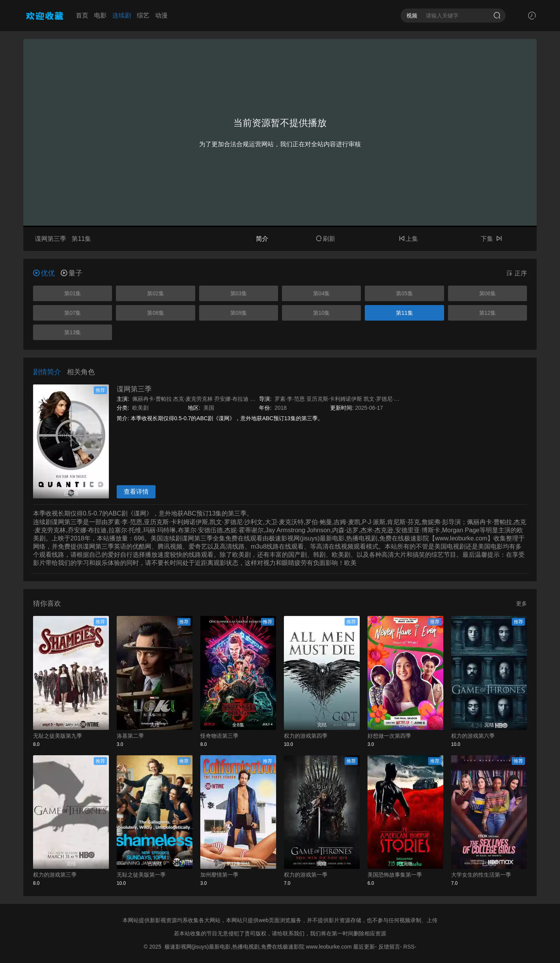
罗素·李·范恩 (290, 399)
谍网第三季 (134, 389)
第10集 (322, 313)
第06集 (488, 293)
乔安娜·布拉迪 (231, 399)
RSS (409, 947)
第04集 (322, 293)
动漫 (161, 15)
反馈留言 (389, 947)
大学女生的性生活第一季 (481, 875)
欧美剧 (140, 408)
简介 (262, 239)
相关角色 (81, 372)
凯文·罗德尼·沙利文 (387, 399)
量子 (72, 273)
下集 (491, 239)
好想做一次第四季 (389, 736)
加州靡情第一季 (219, 875)
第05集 (404, 293)
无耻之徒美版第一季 (141, 875)
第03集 (239, 293)
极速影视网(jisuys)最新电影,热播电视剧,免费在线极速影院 (234, 947)
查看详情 (136, 492)
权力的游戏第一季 (306, 875)
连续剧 (122, 15)
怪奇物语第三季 (219, 736)
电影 (100, 15)
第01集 (73, 293)
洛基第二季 (130, 736)
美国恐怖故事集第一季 (395, 875)
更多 (521, 603)
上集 (408, 239)
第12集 (488, 313)
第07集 (73, 313)
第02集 (156, 293)
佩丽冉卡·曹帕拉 (152, 399)
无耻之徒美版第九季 (58, 736)
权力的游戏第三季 (55, 875)
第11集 (404, 313)
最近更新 (364, 947)
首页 (82, 15)
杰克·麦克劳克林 (193, 399)
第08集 (156, 313)
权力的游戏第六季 (473, 736)
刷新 (325, 239)
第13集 (73, 332)
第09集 (239, 313)
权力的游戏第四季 (306, 736)
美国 (209, 408)
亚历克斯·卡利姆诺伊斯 (334, 399)
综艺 (143, 15)
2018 (281, 408)
